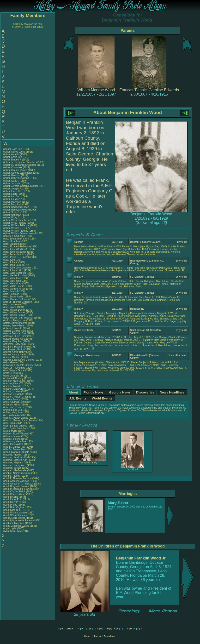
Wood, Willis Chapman (15, 515)
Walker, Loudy (11, 199)
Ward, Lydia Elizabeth (14, 273)
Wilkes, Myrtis (10, 431)
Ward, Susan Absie (13, 297)
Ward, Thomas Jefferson (16, 299)
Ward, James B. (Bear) (15, 249)
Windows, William (12, 468)
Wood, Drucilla (11, 497)
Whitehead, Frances (14, 407)
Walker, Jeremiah (12, 183)
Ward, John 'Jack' (12, 265)
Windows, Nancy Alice (14, 465)
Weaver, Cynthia (12, 357)
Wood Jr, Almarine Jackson (17, 478)
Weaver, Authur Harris (14, 355)
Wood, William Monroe (15, 513)
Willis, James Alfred (13, 444)
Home (87, 636)
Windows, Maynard (13, 463)
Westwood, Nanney (13, 378)
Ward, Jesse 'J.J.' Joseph (16, 257)
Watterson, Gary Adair (14, 344)
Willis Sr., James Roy (14, 447)
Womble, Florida (12, 476)
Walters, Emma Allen (14, 236)
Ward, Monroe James (14, 289)
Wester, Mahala (11, 376)
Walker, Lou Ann (11, 197)
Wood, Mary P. (10, 502)
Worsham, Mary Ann (13, 523)
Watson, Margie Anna (14, 339)
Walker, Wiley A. (11, 218)
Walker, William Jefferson (16, 225)
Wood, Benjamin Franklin (16, 486)
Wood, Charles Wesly (14, 494)
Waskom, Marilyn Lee (14, 320)
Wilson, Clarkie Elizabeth (16, 452)
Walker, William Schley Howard (19, 233)
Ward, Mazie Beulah (13, 286)
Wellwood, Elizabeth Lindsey (18, 365)
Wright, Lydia (10, 528)
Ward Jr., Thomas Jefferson (17, 302)
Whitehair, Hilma (12, 405)
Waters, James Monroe (15, 323)
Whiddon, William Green (16, 397)
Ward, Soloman (11, 294)
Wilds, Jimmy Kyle (12, 423)
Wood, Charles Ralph (14, 492)
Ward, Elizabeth (11, 244)
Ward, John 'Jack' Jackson (17, 268)
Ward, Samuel (11, 291)
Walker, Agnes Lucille (14, 152)
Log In (97, 636)
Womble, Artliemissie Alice (17, 473)
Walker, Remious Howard (16, 210)
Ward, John (9, 260)
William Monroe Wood (96, 90)
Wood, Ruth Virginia (13, 507)
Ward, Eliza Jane (12, 241)
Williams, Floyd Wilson (15, 434)
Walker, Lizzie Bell (12, 191)
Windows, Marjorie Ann (15, 460)
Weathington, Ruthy (13, 349)
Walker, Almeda (11, 154)
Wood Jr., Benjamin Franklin (18, 489)
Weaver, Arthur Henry (14, 352)
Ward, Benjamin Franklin (16, 239)
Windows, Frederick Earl (16, 457)
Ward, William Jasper (14, 312)
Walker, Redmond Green (16, 207)
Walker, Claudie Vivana (15, 170)
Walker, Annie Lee (12, 157)
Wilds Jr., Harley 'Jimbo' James (19, 420)
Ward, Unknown (12, 305)
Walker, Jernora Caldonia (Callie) (20, 186)
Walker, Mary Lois (12, 204)
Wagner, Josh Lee (12, 149)
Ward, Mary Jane (12, 278)
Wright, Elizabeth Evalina (16, 526)
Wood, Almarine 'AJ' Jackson (18, 484)
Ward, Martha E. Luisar (15, 276)
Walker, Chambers (13, 168)
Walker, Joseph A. (12, 189)
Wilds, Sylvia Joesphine (15, 428)
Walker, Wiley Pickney (14, 223)
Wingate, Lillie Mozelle (15, 470)
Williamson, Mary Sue (14, 442)
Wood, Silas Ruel (12, 510)
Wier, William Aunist (13, 415)
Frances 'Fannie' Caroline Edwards (149, 90)
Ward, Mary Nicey (12, 283)
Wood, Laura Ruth (12, 499)
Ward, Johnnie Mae (13, 270)
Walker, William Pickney (15, 231)
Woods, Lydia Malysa (14, 518)
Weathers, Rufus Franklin (16, 347)
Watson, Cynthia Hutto (15, 331)
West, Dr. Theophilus (14, 368)
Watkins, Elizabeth (13, 328)
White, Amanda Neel (14, 402)
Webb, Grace (10, 362)
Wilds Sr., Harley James (15, 418)
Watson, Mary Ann (13, 341)
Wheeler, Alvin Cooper (15, 381)
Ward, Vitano (10, 307)
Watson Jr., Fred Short (15, 336)
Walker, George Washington (18, 173)
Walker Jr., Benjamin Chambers (19, 165)
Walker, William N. (12, 228)
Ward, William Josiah (14, 315)
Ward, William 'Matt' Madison (18, 318)
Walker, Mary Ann (12, 202)
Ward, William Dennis (14, 310)
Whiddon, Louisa (12, 391)
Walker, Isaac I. (11, 181)
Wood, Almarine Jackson (16, 481)
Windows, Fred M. (12, 455)
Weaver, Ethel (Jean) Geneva (18, 360)
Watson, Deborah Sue (14, 333)
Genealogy (109, 636)
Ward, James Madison (15, 252)
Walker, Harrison (12, 175)
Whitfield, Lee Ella (12, 410)
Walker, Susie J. (11, 212)
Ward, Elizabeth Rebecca (16, 247)
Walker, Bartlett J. (12, 160)
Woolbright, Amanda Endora (18, 521)
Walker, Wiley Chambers (16, 220)
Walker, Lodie (10, 194)
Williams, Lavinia (12, 436)
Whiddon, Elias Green (14, 389)
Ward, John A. (10, 262)
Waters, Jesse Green (14, 326)
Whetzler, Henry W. (13, 384)
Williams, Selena (12, 439)
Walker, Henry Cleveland (16, 178)
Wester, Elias (10, 373)
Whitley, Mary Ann (12, 413)
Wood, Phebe (10, 505)
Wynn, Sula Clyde (12, 531)
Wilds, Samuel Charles (15, 426)
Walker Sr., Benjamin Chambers (20, 162)
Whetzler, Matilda (12, 386)
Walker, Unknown (12, 215)
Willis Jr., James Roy (14, 449)
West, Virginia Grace (14, 370)
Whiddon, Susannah (14, 394)
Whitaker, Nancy (12, 399)
